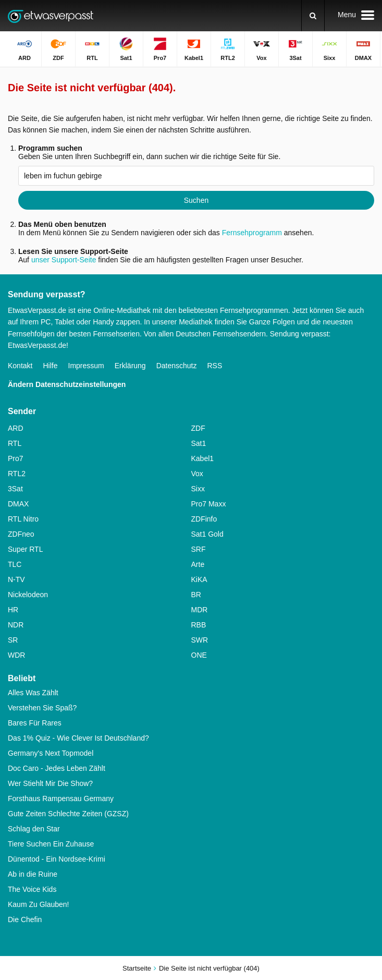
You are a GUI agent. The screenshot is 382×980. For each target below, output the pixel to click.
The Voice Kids (32, 889)
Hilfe (50, 366)
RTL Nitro (23, 519)
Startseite (137, 968)
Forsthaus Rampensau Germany (61, 798)
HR (13, 610)
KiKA (199, 579)
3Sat (15, 489)
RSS (214, 366)
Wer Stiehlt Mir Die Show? (50, 783)
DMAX (18, 504)
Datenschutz (177, 366)
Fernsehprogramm (252, 233)
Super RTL (25, 549)
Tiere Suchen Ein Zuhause (51, 844)
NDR (16, 625)
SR (13, 640)
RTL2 (17, 474)
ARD (16, 428)
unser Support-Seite (64, 260)
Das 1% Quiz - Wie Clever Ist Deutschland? (78, 738)
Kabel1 (203, 458)
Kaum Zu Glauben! (39, 904)
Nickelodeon (28, 595)
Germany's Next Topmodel (51, 753)
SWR (200, 640)
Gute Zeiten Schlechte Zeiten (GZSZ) (68, 814)
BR (196, 595)
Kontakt (20, 366)
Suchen (196, 200)
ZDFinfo (204, 519)
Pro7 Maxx (209, 504)
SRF (199, 549)
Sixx (198, 489)
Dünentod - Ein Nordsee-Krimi (57, 859)
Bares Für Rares (35, 723)
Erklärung (130, 366)
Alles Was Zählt (33, 693)
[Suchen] (313, 16)
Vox (197, 474)
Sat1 (199, 443)
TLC (15, 564)
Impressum (86, 366)
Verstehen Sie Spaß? (42, 708)
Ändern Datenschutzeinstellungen (67, 384)
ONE (199, 655)
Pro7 (16, 458)
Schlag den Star (34, 829)
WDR (16, 655)
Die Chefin (25, 919)
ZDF (198, 428)
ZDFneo (21, 534)
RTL (15, 443)
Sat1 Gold (207, 534)
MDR (200, 610)
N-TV (16, 579)
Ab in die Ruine (33, 874)
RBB (199, 625)
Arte (198, 564)
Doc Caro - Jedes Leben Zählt (57, 768)
